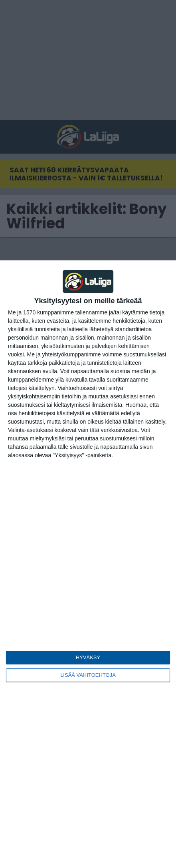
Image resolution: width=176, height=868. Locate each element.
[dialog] (88, 564)
